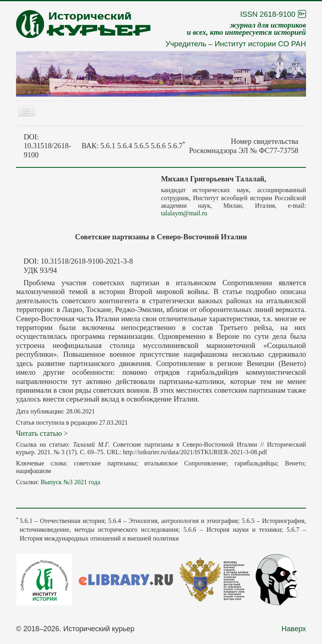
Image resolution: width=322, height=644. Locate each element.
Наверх (294, 629)
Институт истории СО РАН (260, 44)
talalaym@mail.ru (184, 213)
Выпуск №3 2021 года (70, 482)
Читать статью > (42, 433)
